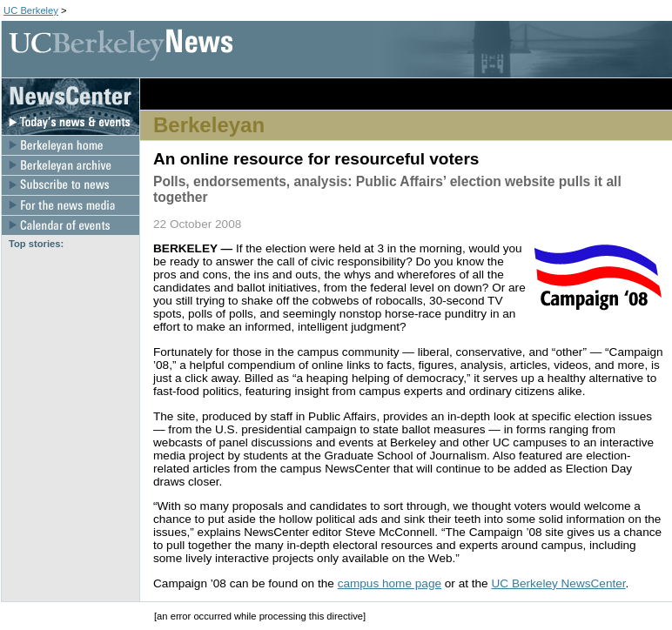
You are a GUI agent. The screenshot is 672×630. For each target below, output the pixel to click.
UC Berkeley (31, 10)
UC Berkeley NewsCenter (558, 583)
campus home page (390, 583)
